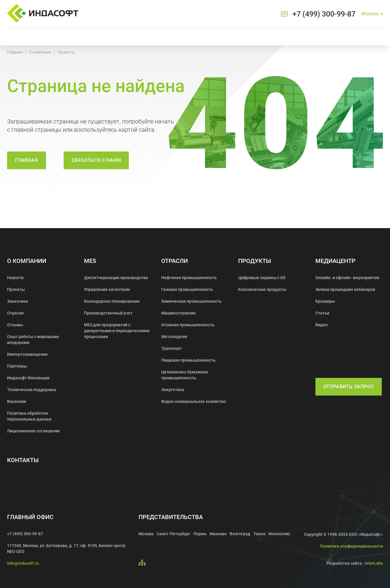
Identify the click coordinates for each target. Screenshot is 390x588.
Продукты (255, 261)
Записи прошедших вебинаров (345, 289)
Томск (259, 534)
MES (90, 261)
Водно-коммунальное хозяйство (194, 401)
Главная (15, 52)
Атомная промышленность (188, 325)
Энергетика (173, 390)
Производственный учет (108, 313)
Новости (15, 278)
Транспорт (172, 348)
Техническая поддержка (32, 390)
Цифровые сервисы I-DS (262, 278)
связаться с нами (96, 160)
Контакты (23, 460)
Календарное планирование (112, 301)
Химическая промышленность (191, 301)
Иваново (218, 534)
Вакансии (17, 401)
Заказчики (18, 301)
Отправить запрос (349, 387)
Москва (146, 534)
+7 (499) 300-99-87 (324, 14)
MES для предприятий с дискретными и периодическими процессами (117, 331)
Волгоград (240, 534)
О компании (40, 52)
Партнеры (17, 366)
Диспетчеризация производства (116, 278)
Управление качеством (107, 289)
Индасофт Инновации (28, 378)
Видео (322, 325)
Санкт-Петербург (173, 534)
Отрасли (15, 313)
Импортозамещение (27, 354)
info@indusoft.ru (23, 563)
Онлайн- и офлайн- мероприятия (347, 278)
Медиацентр (335, 261)
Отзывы (15, 325)
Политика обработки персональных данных (29, 416)
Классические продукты (262, 289)
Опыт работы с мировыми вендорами (33, 340)
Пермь (200, 534)
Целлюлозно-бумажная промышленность (185, 375)
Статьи (322, 313)
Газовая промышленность (187, 289)
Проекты (16, 289)
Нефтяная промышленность (189, 278)
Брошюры (325, 301)
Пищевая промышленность (188, 360)
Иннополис (279, 534)
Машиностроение (178, 313)
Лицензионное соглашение (34, 431)
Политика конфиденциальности (352, 546)
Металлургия (174, 337)
